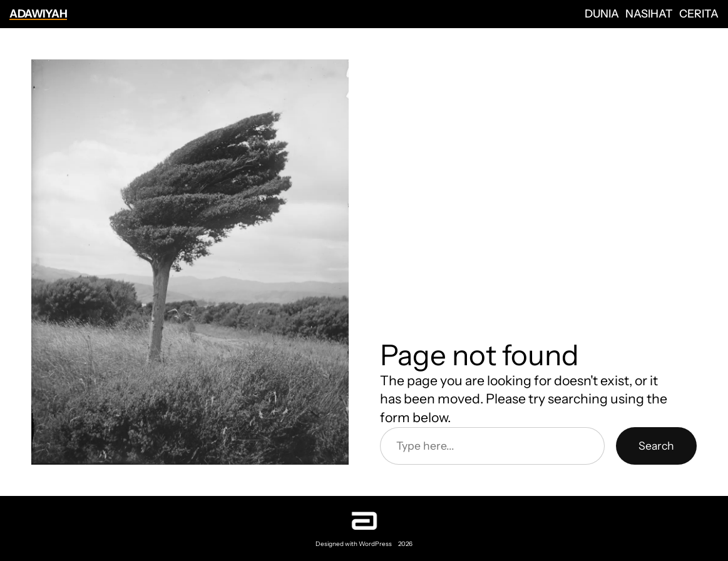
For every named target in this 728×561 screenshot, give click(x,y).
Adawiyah (38, 13)
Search (656, 446)
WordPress (375, 544)
